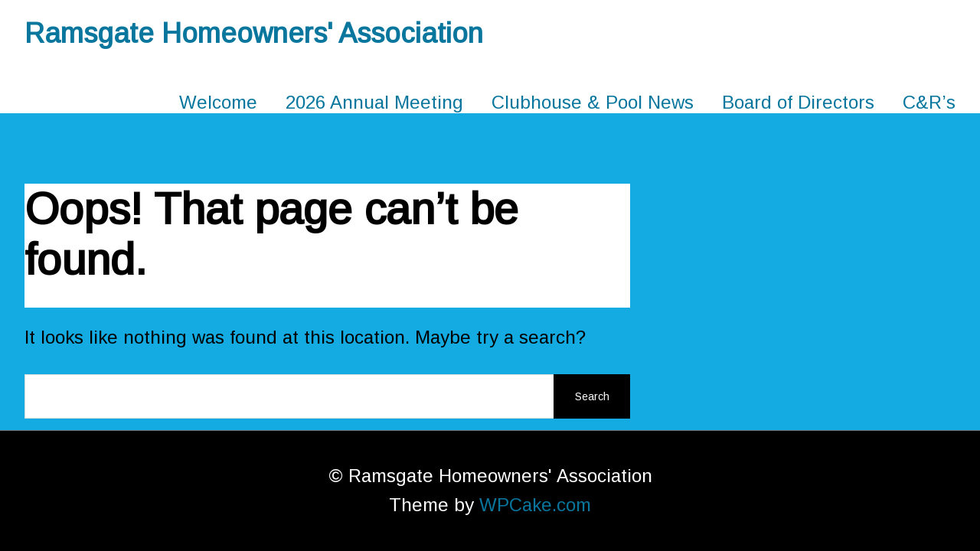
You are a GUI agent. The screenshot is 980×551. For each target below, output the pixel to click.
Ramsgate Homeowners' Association (254, 33)
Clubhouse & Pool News (593, 102)
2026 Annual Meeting (374, 102)
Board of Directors (798, 102)
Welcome (218, 102)
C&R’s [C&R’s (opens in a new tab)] (929, 102)
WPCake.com (535, 505)
